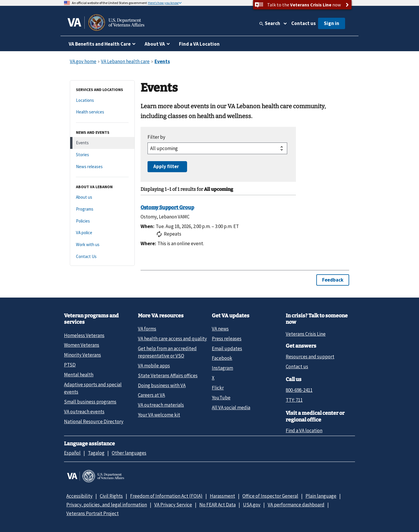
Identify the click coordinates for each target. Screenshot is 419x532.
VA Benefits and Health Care (100, 44)
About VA (155, 44)
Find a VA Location (199, 44)
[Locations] (102, 100)
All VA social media (231, 408)
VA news (220, 329)
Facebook (222, 358)
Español (72, 453)
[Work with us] (102, 245)
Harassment (222, 496)
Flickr (218, 388)
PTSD (70, 365)
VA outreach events (84, 412)
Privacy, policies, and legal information (107, 505)
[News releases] (102, 167)
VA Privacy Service (173, 505)
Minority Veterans (82, 355)
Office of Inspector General (270, 496)
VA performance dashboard (296, 505)
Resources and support (310, 357)
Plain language (321, 496)
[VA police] (102, 233)
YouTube (221, 398)
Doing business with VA (162, 385)
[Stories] (102, 155)
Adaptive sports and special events (93, 388)
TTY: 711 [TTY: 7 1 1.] (294, 400)
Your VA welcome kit (159, 415)
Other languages (129, 453)
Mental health (79, 375)
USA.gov (252, 505)
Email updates (227, 348)
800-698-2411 (299, 390)
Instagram (222, 368)
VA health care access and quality (172, 339)
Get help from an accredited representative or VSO (167, 352)
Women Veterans (82, 345)
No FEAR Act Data (218, 505)
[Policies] (102, 221)
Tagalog (96, 453)
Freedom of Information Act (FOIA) (166, 496)
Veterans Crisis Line (306, 334)
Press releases (227, 339)
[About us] (102, 197)
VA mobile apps (154, 366)
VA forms (147, 329)
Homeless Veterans (84, 335)
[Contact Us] (102, 257)
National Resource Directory (94, 421)
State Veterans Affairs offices (168, 376)
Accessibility (79, 496)
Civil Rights (111, 496)
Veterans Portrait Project (93, 513)
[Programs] (102, 209)
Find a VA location (304, 430)
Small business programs (90, 402)
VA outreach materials (161, 405)
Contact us (303, 23)
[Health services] (102, 112)
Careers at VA (151, 395)
